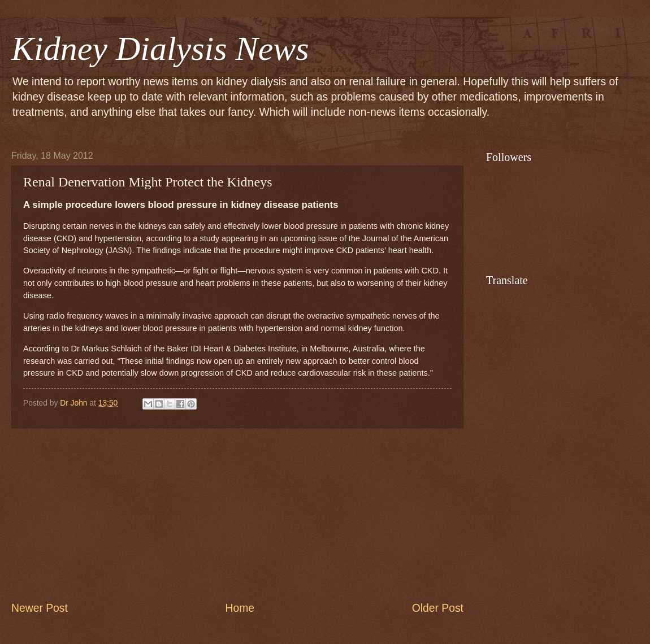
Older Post (438, 608)
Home (240, 608)
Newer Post (40, 608)
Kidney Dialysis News (160, 49)
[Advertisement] (237, 514)
